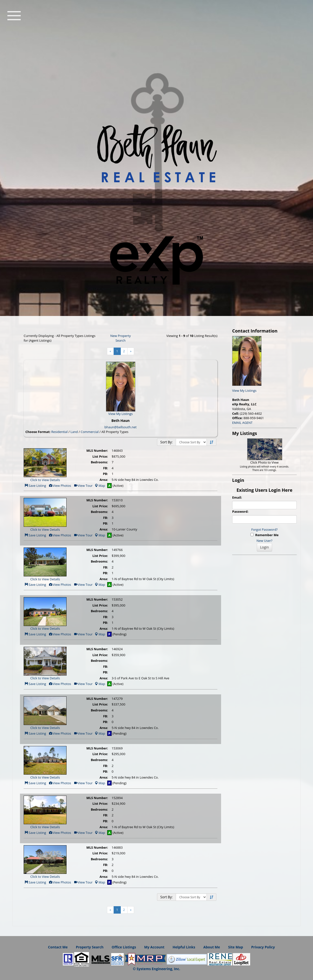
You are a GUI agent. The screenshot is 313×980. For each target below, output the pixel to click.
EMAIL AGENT (242, 423)
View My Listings (244, 391)
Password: (240, 511)
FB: (105, 468)
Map (100, 486)
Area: (104, 480)
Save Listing (35, 486)
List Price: (100, 456)
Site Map (236, 947)
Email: (237, 497)
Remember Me (264, 535)
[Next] (131, 351)
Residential (59, 432)
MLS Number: (97, 451)
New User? (264, 541)
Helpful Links (184, 947)
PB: (105, 474)
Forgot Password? (265, 529)
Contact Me (58, 947)
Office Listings (124, 947)
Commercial (90, 432)
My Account (154, 947)
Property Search (90, 947)
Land (74, 432)
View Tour (83, 486)
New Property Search (120, 338)
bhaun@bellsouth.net (121, 427)
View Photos (60, 486)
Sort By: (166, 442)
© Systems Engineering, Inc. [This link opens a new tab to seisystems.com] (156, 969)
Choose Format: (38, 432)
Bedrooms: (99, 462)
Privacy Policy (263, 947)
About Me (212, 947)
